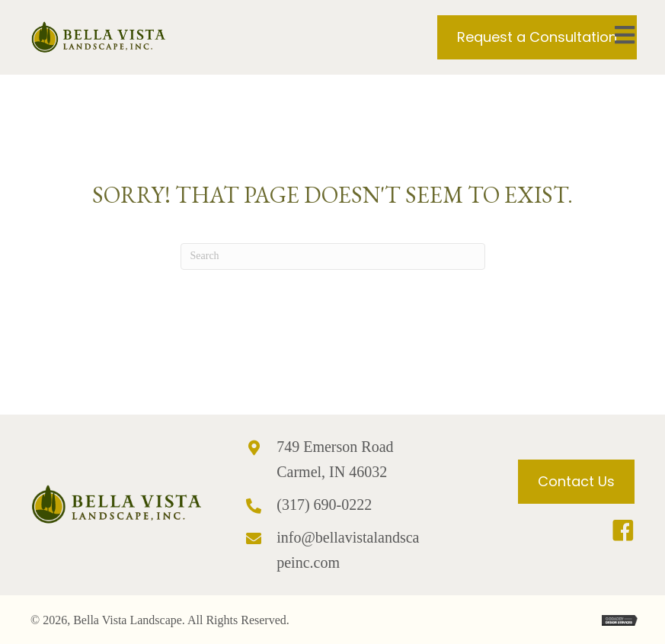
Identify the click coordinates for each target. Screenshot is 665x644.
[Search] (333, 256)
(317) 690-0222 (324, 505)
